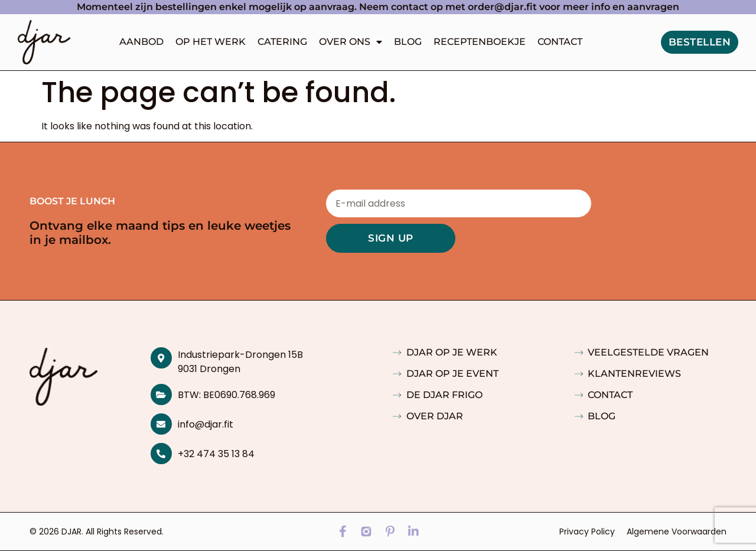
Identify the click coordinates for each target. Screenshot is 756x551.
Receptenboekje (480, 42)
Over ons (351, 42)
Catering (282, 42)
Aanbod (141, 42)
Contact (560, 42)
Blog (408, 42)
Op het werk (211, 42)
